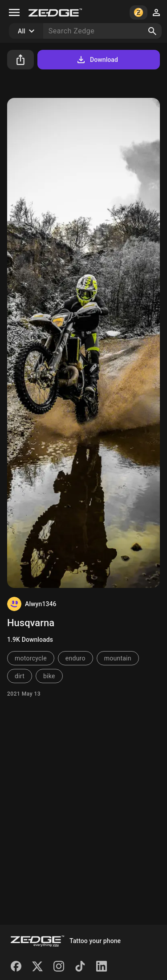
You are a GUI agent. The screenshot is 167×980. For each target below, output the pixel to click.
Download (97, 60)
